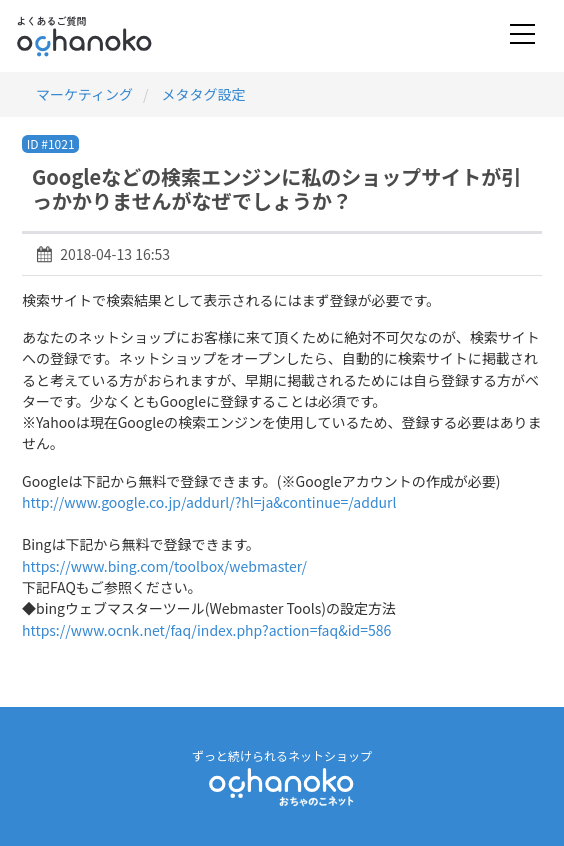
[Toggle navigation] (522, 35)
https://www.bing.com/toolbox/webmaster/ (164, 566)
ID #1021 (51, 143)
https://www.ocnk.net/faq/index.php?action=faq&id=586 (206, 630)
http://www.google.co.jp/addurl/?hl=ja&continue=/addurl (209, 502)
